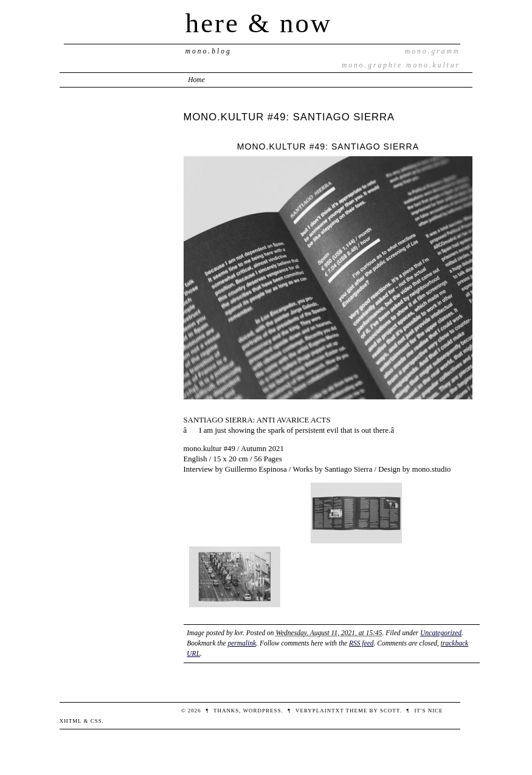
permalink (242, 643)
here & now (259, 23)
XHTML (71, 721)
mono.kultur (433, 65)
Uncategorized (441, 633)
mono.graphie (372, 65)
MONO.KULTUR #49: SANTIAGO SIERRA (289, 117)
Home (196, 80)
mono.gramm (433, 51)
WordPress (262, 711)
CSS (96, 721)
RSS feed (361, 643)
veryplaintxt (320, 711)
